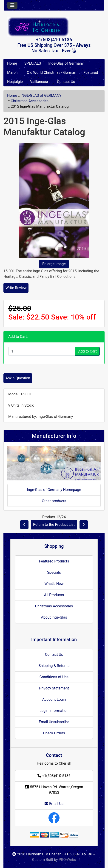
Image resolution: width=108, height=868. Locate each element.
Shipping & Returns (54, 666)
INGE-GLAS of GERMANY (41, 95)
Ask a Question (18, 378)
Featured (91, 73)
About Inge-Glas (54, 617)
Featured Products (54, 561)
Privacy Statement (54, 688)
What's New (54, 584)
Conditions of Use (54, 677)
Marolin (13, 73)
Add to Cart (87, 351)
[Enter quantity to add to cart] (42, 351)
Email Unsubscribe (54, 722)
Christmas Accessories (30, 101)
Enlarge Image (54, 264)
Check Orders (54, 733)
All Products (54, 595)
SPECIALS (33, 63)
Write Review (16, 288)
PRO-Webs (67, 860)
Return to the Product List (54, 525)
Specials (54, 572)
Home (12, 63)
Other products (54, 501)
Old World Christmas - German (52, 73)
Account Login (54, 699)
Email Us (54, 804)
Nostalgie (15, 82)
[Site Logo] (54, 27)
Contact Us (66, 82)
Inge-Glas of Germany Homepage (54, 490)
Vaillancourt (40, 82)
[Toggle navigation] (12, 5)
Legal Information (54, 711)
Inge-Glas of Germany (66, 63)
